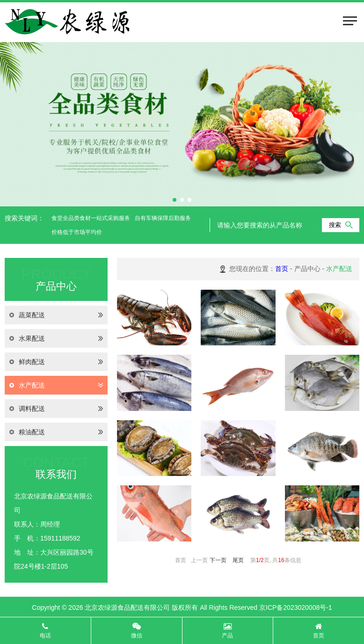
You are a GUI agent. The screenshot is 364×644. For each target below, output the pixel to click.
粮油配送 (56, 432)
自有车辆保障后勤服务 (163, 218)
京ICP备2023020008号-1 (296, 607)
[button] (175, 200)
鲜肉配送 (56, 362)
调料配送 (56, 409)
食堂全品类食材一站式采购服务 (91, 218)
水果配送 (56, 338)
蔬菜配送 (56, 315)
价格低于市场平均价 (77, 232)
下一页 (218, 560)
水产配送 (56, 385)
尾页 (238, 560)
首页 (282, 269)
